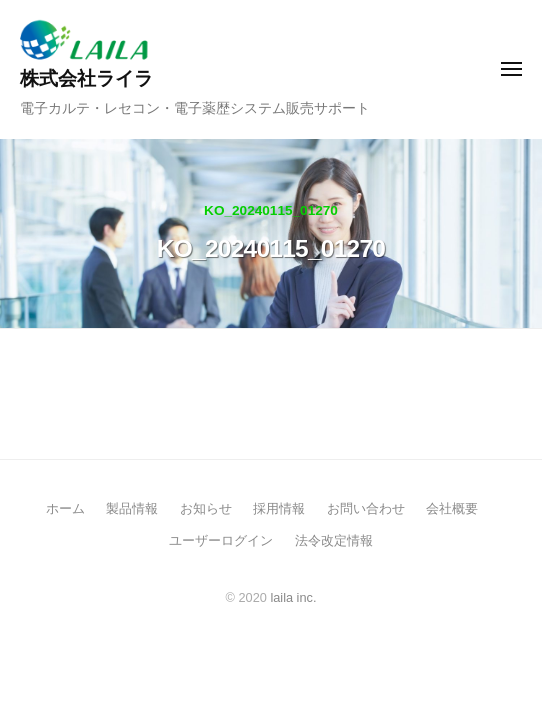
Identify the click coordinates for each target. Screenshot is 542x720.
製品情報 (132, 508)
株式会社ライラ (86, 78)
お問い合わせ (366, 508)
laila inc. (293, 597)
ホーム (65, 508)
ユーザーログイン (221, 540)
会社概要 (452, 508)
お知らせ (206, 508)
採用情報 (279, 508)
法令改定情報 (334, 540)
